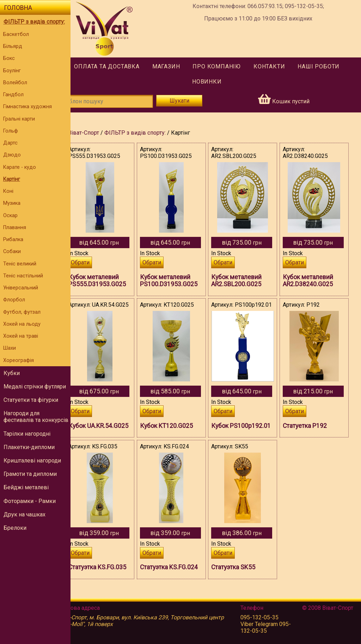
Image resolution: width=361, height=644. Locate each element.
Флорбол (14, 300)
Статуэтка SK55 (242, 581)
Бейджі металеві (26, 487)
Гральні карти (19, 119)
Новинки (216, 82)
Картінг (12, 179)
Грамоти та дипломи (30, 474)
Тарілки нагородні (27, 434)
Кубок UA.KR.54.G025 (107, 436)
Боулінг (12, 71)
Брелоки (15, 528)
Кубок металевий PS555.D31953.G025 (115, 281)
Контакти (278, 66)
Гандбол (13, 95)
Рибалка (13, 240)
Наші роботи (328, 66)
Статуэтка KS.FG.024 (182, 581)
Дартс (10, 143)
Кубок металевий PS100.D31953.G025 (182, 281)
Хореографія (19, 360)
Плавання (15, 228)
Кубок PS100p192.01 (240, 436)
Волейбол (15, 83)
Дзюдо (12, 155)
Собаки (12, 252)
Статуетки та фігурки (31, 400)
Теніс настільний (23, 276)
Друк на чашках (25, 514)
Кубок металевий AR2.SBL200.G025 (245, 281)
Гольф (11, 131)
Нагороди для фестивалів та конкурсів (36, 417)
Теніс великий (20, 264)
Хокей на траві (21, 336)
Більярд (13, 46)
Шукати (190, 101)
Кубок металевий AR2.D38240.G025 (312, 281)
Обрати (98, 262)
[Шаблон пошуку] (120, 101)
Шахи (10, 348)
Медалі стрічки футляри (35, 387)
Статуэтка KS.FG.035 (115, 581)
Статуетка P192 (309, 426)
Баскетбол (16, 34)
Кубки (12, 373)
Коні (8, 191)
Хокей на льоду (22, 324)
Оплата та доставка (116, 66)
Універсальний (21, 288)
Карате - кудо (20, 167)
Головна (18, 8)
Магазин (175, 66)
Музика (12, 203)
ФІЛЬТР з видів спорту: (34, 22)
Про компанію (226, 66)
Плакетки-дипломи (29, 447)
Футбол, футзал (22, 312)
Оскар (10, 216)
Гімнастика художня (27, 107)
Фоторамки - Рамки (30, 501)
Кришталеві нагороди (32, 461)
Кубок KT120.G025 (179, 426)
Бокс (9, 58)
